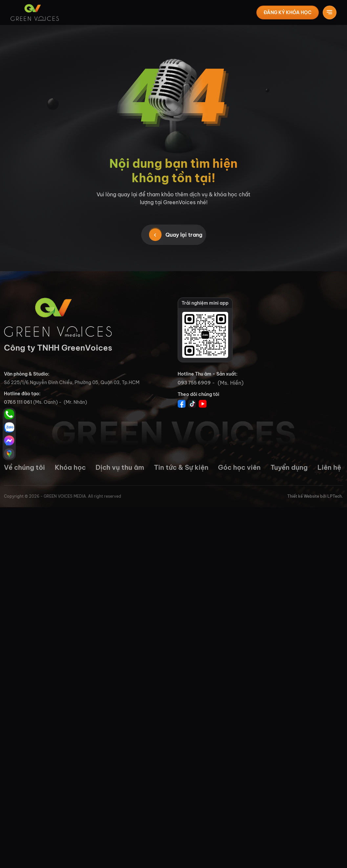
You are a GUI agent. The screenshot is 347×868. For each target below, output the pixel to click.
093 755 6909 (194, 383)
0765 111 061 (18, 402)
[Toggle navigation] (330, 12)
